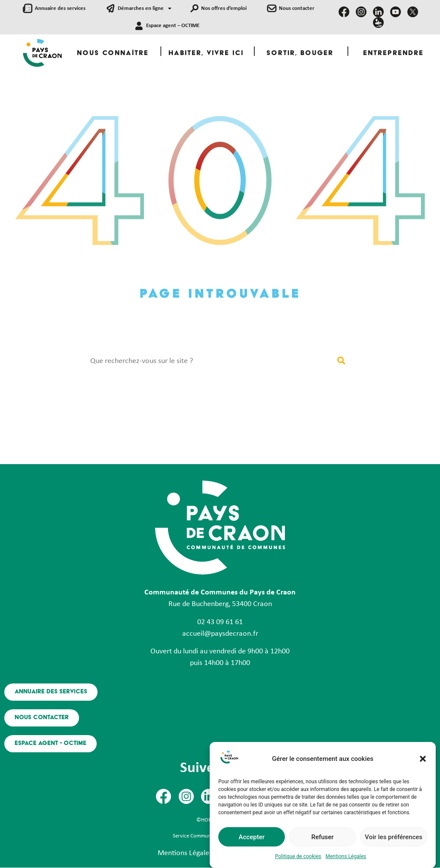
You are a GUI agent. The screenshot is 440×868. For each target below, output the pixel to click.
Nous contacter (297, 8)
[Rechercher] (341, 361)
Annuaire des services (60, 8)
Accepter (251, 837)
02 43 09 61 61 (220, 622)
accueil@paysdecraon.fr (220, 634)
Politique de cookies (298, 856)
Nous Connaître (113, 54)
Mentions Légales (346, 856)
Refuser (322, 837)
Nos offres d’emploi (224, 8)
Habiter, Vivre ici (206, 54)
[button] (423, 759)
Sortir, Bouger (300, 54)
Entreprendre (393, 54)
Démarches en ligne (145, 9)
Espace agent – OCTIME (173, 26)
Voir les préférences (394, 837)
